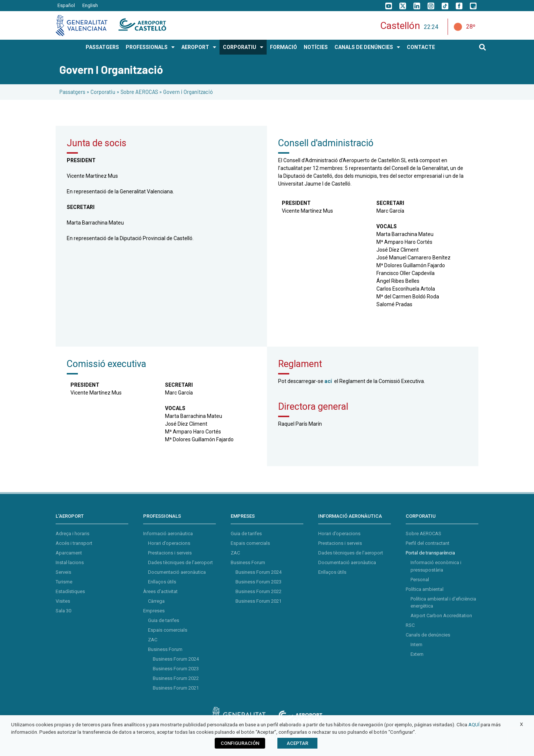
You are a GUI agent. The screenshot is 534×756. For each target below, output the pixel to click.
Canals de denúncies (428, 635)
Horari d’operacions (169, 543)
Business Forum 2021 (176, 688)
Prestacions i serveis (170, 553)
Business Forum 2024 (176, 659)
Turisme (64, 582)
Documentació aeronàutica (177, 572)
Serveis (63, 572)
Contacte (421, 47)
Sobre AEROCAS (139, 92)
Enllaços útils (162, 582)
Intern (416, 644)
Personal (420, 580)
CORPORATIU (243, 47)
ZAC (153, 640)
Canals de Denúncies (367, 47)
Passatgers (72, 92)
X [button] (521, 724)
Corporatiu (103, 92)
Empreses (154, 611)
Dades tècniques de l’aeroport (180, 562)
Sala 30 (63, 611)
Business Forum (165, 649)
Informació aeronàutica (168, 534)
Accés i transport (74, 543)
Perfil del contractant (428, 543)
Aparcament (69, 553)
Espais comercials (168, 630)
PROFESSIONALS (150, 47)
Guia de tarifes (164, 620)
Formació (284, 47)
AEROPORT (199, 47)
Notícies (316, 47)
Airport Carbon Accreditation (441, 616)
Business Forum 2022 (176, 678)
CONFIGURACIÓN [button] (240, 743)
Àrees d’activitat (160, 591)
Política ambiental (425, 589)
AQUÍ (474, 725)
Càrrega (156, 601)
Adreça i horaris (72, 534)
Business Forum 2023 (176, 669)
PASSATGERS (102, 47)
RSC (410, 625)
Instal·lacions (70, 562)
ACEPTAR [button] (297, 743)
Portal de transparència (430, 553)
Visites (63, 601)
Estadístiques (70, 591)
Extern (417, 654)
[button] (483, 47)
